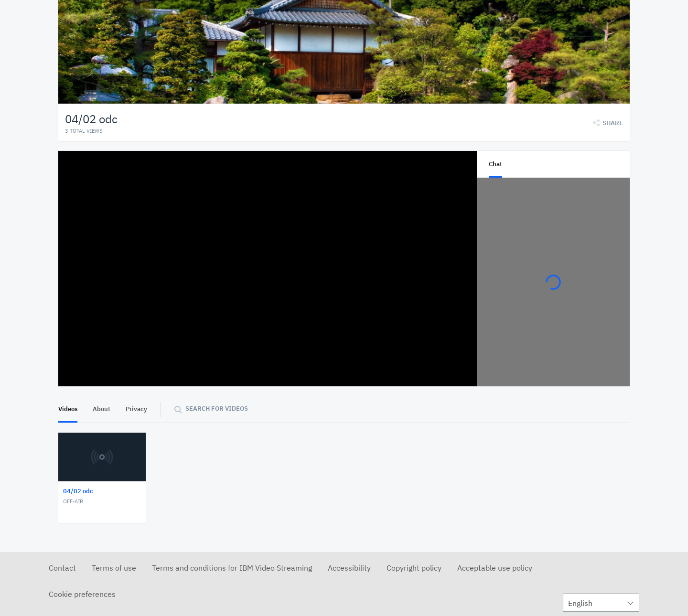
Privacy (136, 409)
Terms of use (114, 568)
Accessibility (349, 568)
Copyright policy (414, 568)
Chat (495, 164)
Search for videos (217, 409)
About (102, 409)
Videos (68, 409)
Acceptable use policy (495, 568)
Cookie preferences (82, 594)
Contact (62, 568)
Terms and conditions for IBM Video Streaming (232, 568)
